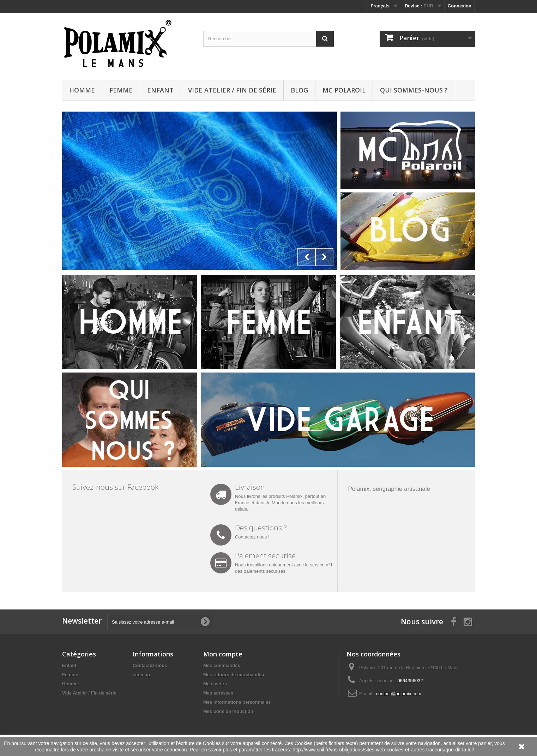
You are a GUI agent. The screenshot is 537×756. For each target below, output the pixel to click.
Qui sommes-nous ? (414, 90)
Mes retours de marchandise (234, 675)
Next (324, 257)
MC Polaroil (344, 90)
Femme (121, 90)
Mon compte (223, 654)
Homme (82, 90)
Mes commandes (222, 665)
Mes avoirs (215, 684)
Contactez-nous (150, 665)
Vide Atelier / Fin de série (232, 90)
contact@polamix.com (399, 694)
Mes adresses (218, 693)
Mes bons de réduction (228, 711)
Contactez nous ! (252, 537)
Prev (307, 257)
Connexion (460, 6)
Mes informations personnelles (237, 702)
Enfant (160, 90)
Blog (299, 90)
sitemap (141, 675)
